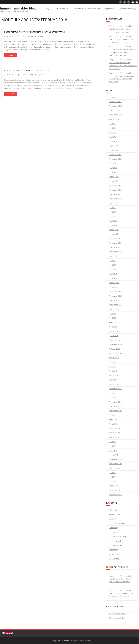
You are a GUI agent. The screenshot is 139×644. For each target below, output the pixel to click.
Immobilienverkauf (116, 545)
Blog (48, 9)
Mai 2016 (113, 415)
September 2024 (116, 115)
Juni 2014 (113, 477)
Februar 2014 (114, 486)
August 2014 (114, 468)
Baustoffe (113, 519)
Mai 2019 (113, 367)
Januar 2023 (114, 181)
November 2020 (115, 296)
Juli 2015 (112, 442)
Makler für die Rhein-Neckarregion (87, 9)
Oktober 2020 (114, 300)
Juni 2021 (113, 265)
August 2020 (114, 309)
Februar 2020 (114, 331)
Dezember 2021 (115, 239)
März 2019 (113, 371)
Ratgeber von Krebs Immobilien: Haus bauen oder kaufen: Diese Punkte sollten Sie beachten (121, 39)
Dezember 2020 (115, 292)
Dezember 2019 (115, 340)
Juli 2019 (112, 362)
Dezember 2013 (115, 490)
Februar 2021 (114, 283)
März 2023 (113, 172)
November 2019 (115, 344)
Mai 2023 (113, 163)
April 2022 (113, 221)
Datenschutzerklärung (128, 9)
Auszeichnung (114, 514)
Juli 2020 (112, 314)
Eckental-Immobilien (117, 618)
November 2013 (115, 495)
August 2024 (114, 119)
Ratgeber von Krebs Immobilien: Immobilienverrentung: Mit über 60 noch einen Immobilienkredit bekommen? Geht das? (122, 51)
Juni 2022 (113, 212)
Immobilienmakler (116, 541)
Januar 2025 (114, 97)
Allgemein (41, 36)
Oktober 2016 (114, 406)
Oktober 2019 (114, 349)
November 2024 (115, 106)
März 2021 (113, 278)
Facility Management (117, 523)
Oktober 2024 (114, 110)
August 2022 (114, 203)
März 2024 (113, 141)
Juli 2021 (112, 261)
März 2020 (113, 327)
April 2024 (113, 137)
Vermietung (114, 554)
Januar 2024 (114, 150)
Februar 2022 (114, 230)
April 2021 (113, 274)
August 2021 (114, 256)
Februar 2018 (114, 384)
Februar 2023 (114, 177)
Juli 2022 (112, 208)
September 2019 (116, 353)
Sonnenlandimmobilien (118, 614)
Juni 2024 (113, 128)
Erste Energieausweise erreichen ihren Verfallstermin (35, 32)
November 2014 (115, 459)
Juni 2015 (113, 446)
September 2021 (116, 252)
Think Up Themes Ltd (64, 641)
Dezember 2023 (115, 155)
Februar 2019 (114, 375)
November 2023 (115, 159)
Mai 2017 (113, 397)
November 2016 (115, 402)
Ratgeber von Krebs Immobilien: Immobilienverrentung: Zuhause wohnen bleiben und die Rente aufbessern (121, 77)
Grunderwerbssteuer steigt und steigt (27, 71)
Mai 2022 (113, 216)
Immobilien (113, 532)
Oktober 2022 (114, 194)
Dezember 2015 (115, 428)
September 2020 (116, 305)
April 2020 (113, 322)
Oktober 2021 (114, 247)
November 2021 (115, 243)
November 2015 (115, 433)
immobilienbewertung (118, 536)
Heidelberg (113, 528)
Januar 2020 (114, 336)
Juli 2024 (112, 124)
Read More (10, 55)
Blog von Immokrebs (118, 567)
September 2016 (116, 411)
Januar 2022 (114, 234)
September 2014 (116, 464)
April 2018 (113, 380)
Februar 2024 (114, 146)
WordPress (86, 641)
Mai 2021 (113, 269)
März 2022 (113, 225)
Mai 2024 (113, 133)
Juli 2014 (112, 473)
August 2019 (114, 358)
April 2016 (113, 420)
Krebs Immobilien (61, 9)
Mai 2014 (113, 481)
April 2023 (113, 168)
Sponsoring (114, 550)
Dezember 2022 (115, 186)
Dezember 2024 (115, 102)
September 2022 (116, 199)
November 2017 (115, 389)
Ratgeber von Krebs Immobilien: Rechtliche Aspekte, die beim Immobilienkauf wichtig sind (121, 29)
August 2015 (114, 437)
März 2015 (113, 451)
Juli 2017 (112, 393)
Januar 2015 (114, 455)
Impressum (110, 9)
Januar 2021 (114, 287)
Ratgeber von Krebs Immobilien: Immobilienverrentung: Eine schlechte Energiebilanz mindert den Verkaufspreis (123, 64)
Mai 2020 (113, 318)
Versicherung (114, 559)
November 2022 (115, 190)
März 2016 (113, 424)
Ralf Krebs (12, 36)
